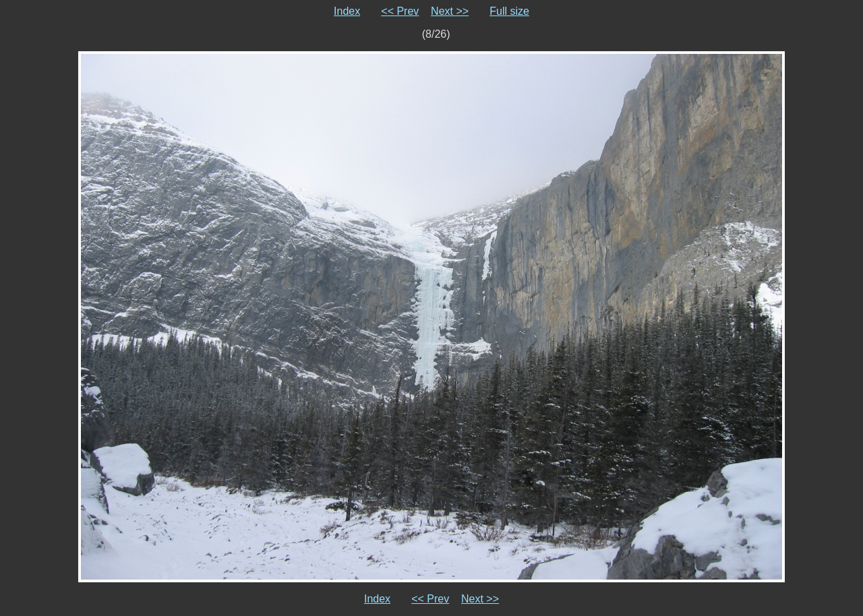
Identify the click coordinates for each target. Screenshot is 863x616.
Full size (509, 11)
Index (347, 11)
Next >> (450, 11)
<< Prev (400, 11)
